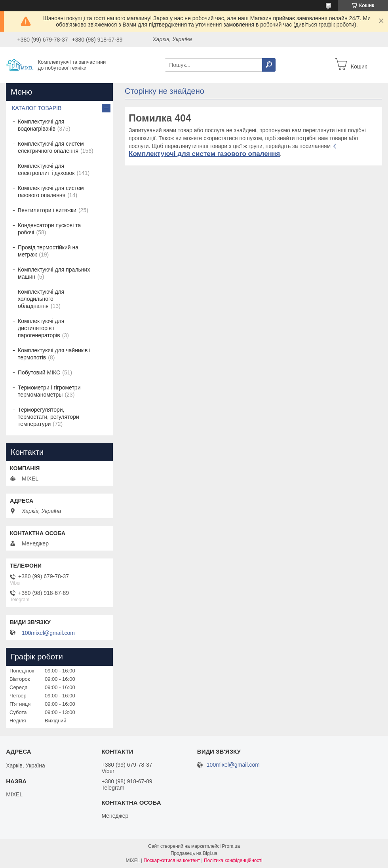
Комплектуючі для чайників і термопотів (54, 354)
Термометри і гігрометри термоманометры (49, 391)
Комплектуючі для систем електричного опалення (51, 147)
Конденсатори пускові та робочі (49, 229)
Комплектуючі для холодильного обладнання (41, 299)
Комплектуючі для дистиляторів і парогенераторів (41, 328)
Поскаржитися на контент (172, 860)
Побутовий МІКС (39, 372)
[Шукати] (269, 65)
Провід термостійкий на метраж (48, 251)
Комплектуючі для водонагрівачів (41, 125)
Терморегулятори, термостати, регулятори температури (48, 417)
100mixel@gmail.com (48, 633)
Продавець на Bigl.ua (194, 853)
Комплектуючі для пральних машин (54, 273)
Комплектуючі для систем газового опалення (204, 154)
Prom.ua (231, 846)
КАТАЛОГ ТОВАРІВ (37, 108)
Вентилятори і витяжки (47, 210)
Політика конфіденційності (233, 860)
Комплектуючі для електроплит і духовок (46, 169)
